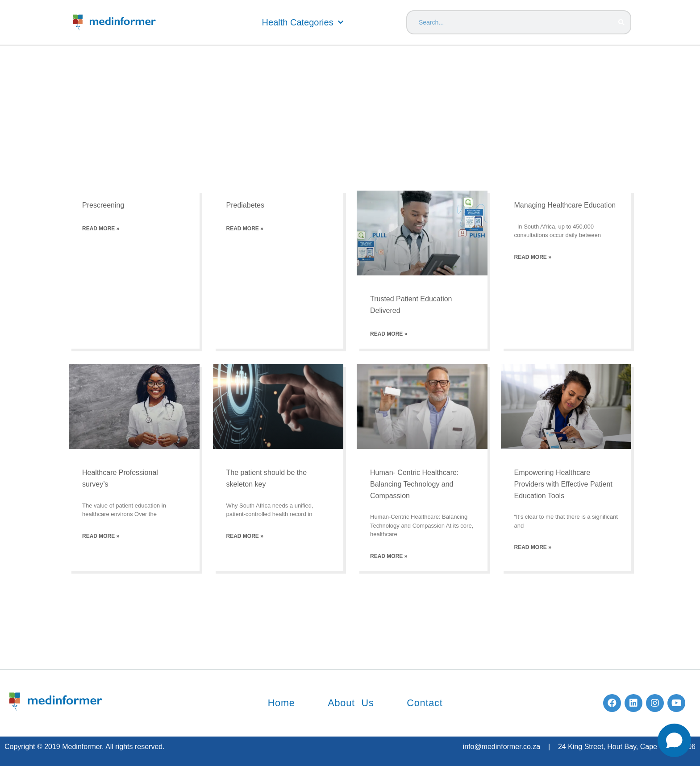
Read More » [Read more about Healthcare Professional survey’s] (101, 536)
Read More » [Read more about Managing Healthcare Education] (533, 257)
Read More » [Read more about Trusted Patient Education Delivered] (389, 334)
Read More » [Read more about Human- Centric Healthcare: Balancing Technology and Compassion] (389, 556)
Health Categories (303, 22)
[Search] (621, 22)
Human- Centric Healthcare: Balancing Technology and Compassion (414, 484)
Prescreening (103, 205)
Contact (428, 703)
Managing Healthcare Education (565, 205)
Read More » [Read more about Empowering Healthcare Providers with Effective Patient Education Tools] (533, 547)
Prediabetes (245, 205)
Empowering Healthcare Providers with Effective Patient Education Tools (563, 484)
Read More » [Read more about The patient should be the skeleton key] (245, 536)
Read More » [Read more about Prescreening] (101, 229)
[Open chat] (674, 740)
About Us (351, 703)
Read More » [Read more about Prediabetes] (245, 229)
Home (278, 703)
